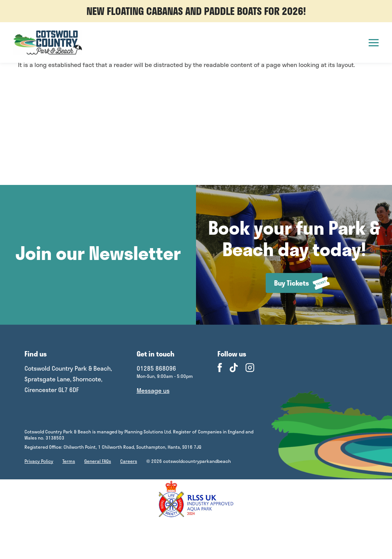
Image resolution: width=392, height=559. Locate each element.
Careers (129, 461)
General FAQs (98, 461)
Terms (69, 461)
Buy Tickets (298, 283)
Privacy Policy (39, 461)
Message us (153, 390)
